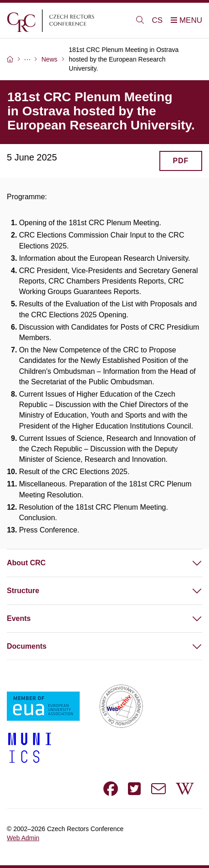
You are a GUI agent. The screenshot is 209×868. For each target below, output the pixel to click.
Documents (27, 646)
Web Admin (23, 838)
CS (158, 20)
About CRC (26, 563)
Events (19, 618)
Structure (23, 591)
